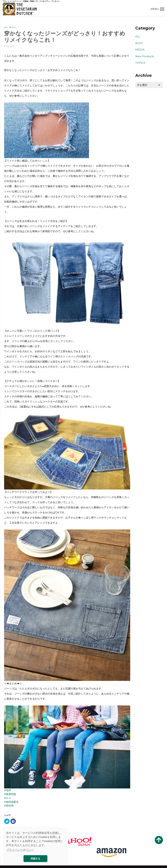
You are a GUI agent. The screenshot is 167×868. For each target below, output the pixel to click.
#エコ (7, 798)
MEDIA (140, 50)
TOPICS (140, 63)
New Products (145, 56)
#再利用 (9, 806)
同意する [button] (35, 859)
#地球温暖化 (11, 802)
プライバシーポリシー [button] (20, 850)
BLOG (13, 27)
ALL (6, 27)
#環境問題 (10, 794)
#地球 (7, 790)
